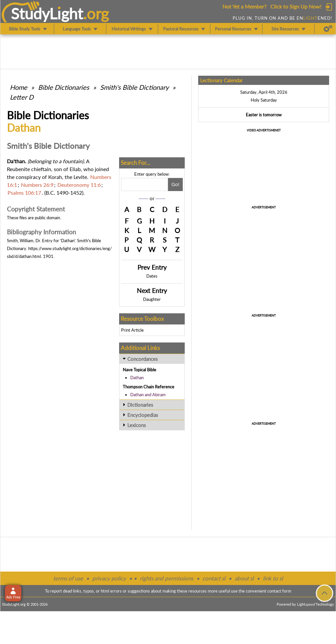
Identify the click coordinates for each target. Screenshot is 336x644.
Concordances (143, 359)
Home (19, 87)
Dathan (137, 378)
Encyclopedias (143, 415)
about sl (244, 578)
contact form (279, 591)
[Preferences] (328, 29)
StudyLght (47, 13)
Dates (152, 276)
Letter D (22, 97)
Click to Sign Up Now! (296, 6)
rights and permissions (167, 578)
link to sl (273, 578)
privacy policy (109, 578)
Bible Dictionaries (64, 87)
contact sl (214, 578)
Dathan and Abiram (148, 395)
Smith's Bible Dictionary (134, 87)
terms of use (68, 578)
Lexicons (137, 425)
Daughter (152, 299)
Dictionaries (140, 405)
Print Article (132, 330)
